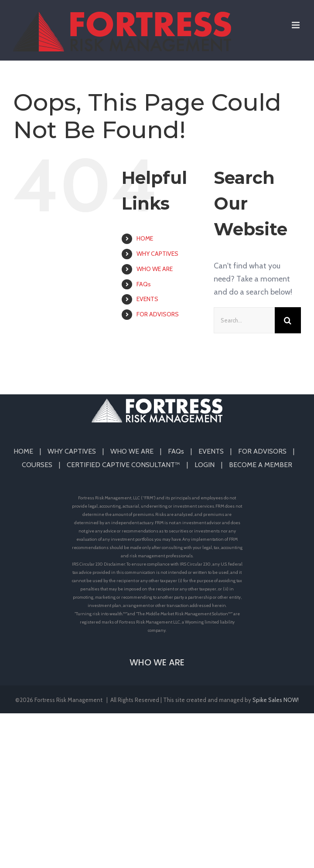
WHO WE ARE (155, 269)
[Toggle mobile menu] (296, 25)
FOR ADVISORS (158, 314)
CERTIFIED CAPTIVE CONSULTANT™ (123, 465)
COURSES (37, 465)
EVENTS (147, 299)
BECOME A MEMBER (261, 465)
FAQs (144, 284)
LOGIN (205, 465)
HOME (145, 238)
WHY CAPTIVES (157, 254)
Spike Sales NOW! (276, 700)
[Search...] (244, 320)
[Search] (288, 320)
